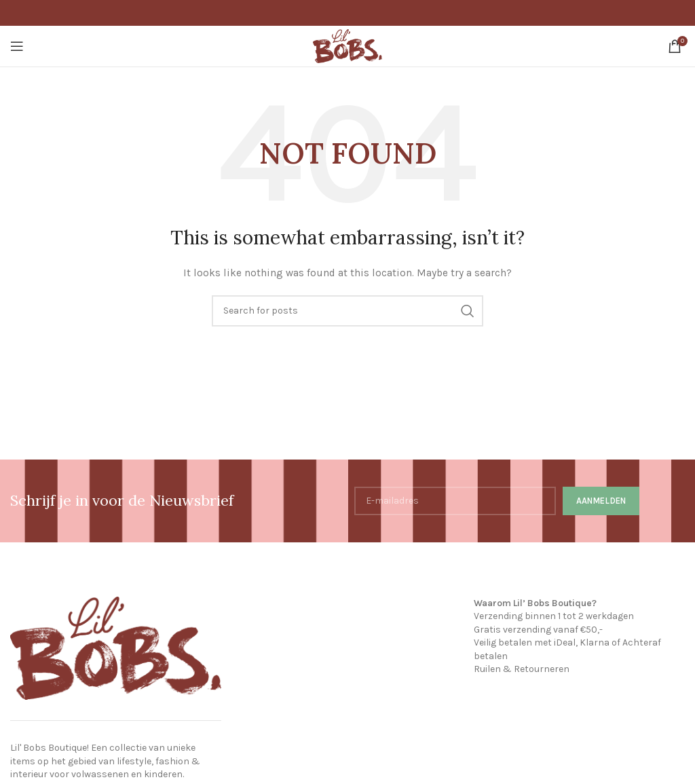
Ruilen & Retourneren (522, 669)
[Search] (347, 311)
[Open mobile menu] (17, 46)
